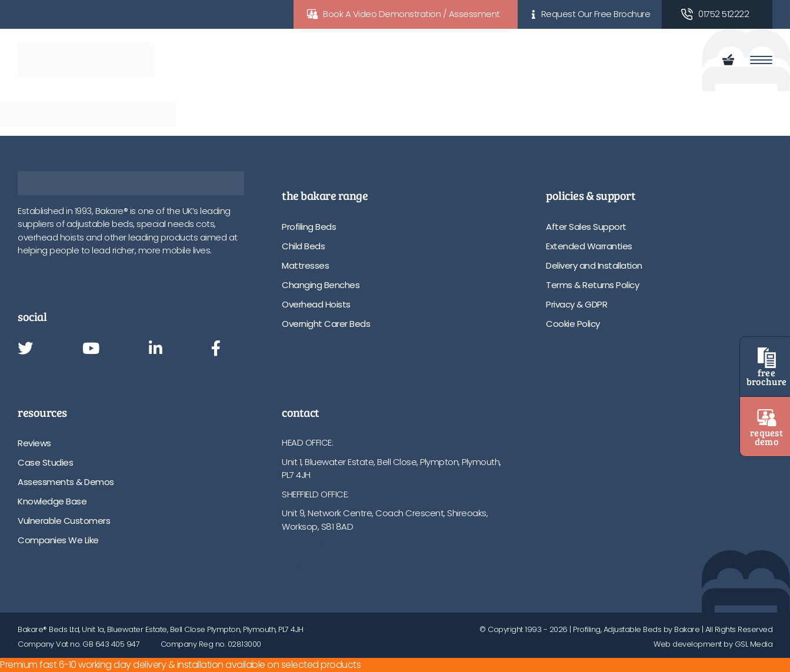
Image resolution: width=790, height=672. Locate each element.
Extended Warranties (589, 246)
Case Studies (45, 462)
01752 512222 (724, 14)
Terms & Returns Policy (592, 285)
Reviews (34, 443)
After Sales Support (586, 227)
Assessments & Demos (66, 482)
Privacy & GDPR (576, 304)
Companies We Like (58, 540)
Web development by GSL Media (713, 644)
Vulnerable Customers (64, 521)
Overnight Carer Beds (326, 324)
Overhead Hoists (316, 304)
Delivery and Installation (594, 265)
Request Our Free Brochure (596, 14)
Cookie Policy (573, 324)
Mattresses (305, 265)
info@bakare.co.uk (319, 565)
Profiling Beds (309, 227)
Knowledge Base (52, 501)
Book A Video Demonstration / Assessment (411, 14)
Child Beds (303, 246)
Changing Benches (321, 285)
